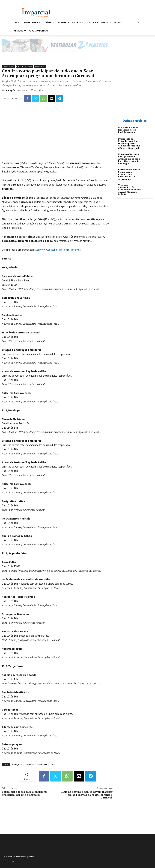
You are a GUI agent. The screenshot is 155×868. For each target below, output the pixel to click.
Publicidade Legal (38, 31)
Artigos (20, 31)
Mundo (118, 22)
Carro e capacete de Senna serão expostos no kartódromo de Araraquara (129, 174)
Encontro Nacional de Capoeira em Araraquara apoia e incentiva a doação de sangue (129, 159)
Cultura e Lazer (24, 67)
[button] (139, 22)
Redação (10, 90)
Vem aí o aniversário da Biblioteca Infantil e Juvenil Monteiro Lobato (129, 190)
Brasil (106, 22)
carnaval (29, 764)
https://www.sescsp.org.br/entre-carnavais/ (57, 250)
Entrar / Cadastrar (20, 2)
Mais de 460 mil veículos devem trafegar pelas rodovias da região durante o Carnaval (87, 795)
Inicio (17, 22)
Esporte (78, 22)
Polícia (49, 22)
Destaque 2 (40, 67)
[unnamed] (57, 54)
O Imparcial (42, 764)
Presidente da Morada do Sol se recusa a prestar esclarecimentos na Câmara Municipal (129, 144)
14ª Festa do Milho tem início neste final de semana (129, 130)
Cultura (63, 22)
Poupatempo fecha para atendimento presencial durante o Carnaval (25, 793)
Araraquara (32, 22)
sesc (53, 764)
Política (93, 22)
